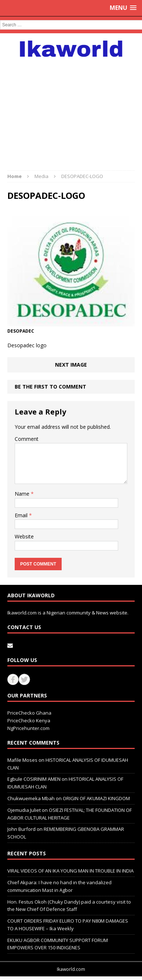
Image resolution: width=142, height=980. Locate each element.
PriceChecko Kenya (29, 720)
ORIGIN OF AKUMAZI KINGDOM (96, 798)
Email (22, 515)
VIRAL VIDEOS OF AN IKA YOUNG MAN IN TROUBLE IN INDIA (70, 871)
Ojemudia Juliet (24, 810)
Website (24, 536)
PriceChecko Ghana (29, 713)
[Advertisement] (71, 110)
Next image (71, 365)
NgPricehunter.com (28, 728)
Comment (27, 439)
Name (23, 494)
